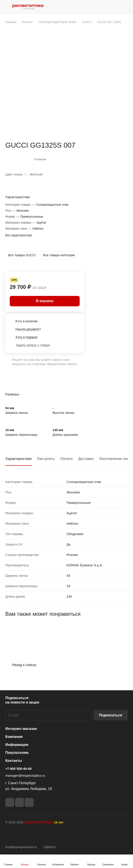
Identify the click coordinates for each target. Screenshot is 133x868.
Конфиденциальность (21, 847)
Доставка (86, 459)
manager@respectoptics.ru (25, 775)
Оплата (66, 459)
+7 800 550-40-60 (18, 769)
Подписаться (111, 715)
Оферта (50, 847)
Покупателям (17, 753)
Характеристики (18, 459)
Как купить (46, 459)
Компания (14, 737)
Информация (17, 745)
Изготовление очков (116, 459)
